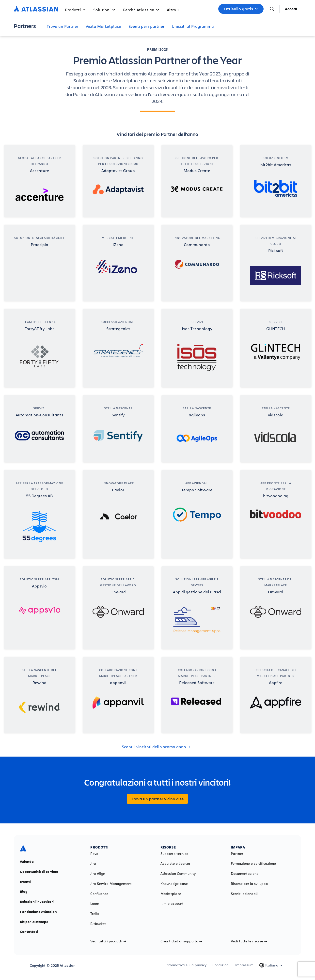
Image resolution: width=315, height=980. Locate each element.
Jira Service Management (111, 884)
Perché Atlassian (141, 10)
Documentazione (245, 874)
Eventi (25, 882)
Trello (95, 914)
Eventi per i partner (146, 26)
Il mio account (172, 904)
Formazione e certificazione (253, 863)
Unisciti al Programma (193, 26)
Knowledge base (174, 884)
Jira (93, 863)
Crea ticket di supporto (181, 941)
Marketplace (171, 894)
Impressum (244, 965)
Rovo (94, 854)
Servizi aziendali (244, 894)
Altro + (173, 10)
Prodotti (75, 10)
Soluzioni (104, 10)
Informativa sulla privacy (186, 965)
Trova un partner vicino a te (157, 799)
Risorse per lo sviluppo (249, 884)
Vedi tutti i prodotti (108, 941)
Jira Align (98, 874)
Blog (24, 892)
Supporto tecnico (174, 854)
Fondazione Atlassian (38, 912)
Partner (237, 854)
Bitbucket (98, 924)
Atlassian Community (178, 874)
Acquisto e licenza (175, 863)
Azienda (27, 862)
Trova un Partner (63, 26)
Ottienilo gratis (241, 9)
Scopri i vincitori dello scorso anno (156, 747)
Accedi (291, 9)
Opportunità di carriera (39, 872)
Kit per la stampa (34, 922)
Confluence (99, 894)
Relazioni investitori (37, 902)
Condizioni (221, 965)
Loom (95, 904)
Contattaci (29, 932)
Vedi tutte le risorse (249, 941)
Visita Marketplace (103, 26)
